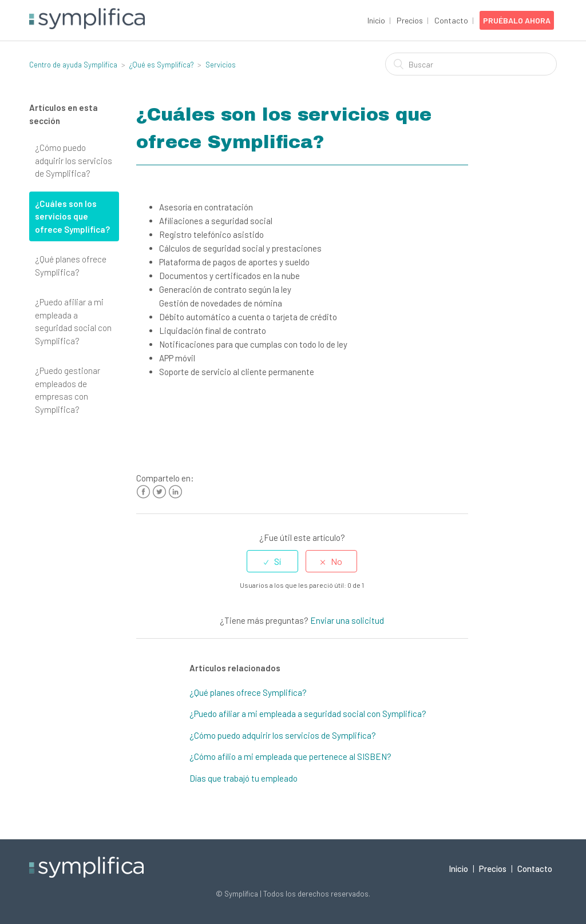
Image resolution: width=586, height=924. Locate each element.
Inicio (376, 20)
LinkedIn (175, 492)
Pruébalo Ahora (517, 20)
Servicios (221, 65)
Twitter (159, 492)
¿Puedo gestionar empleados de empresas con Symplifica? (68, 390)
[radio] (272, 561)
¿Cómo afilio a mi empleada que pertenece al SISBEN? (290, 756)
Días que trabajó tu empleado (243, 778)
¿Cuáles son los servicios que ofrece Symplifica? (72, 216)
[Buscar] (471, 64)
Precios (410, 20)
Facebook (143, 492)
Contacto (451, 20)
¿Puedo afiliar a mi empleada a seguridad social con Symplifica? (73, 321)
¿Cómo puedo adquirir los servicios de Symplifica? (74, 160)
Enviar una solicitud (347, 620)
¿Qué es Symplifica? (161, 65)
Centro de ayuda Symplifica (73, 65)
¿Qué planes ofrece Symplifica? (71, 266)
